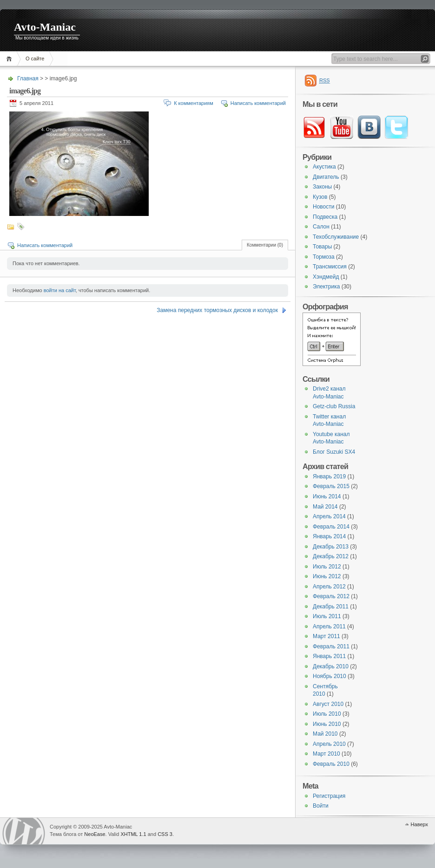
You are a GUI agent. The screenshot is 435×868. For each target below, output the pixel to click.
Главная (10, 59)
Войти (321, 806)
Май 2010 (325, 734)
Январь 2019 (329, 476)
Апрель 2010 (329, 744)
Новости (323, 207)
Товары (322, 247)
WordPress (24, 831)
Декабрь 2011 (331, 607)
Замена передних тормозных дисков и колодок (217, 310)
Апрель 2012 (329, 587)
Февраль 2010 (331, 764)
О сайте (35, 59)
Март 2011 (326, 636)
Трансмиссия (330, 267)
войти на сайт (60, 290)
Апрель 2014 (329, 516)
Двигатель (326, 177)
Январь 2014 (329, 536)
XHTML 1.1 (133, 834)
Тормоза (324, 257)
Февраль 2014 (331, 527)
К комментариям (194, 103)
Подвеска (325, 217)
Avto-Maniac (45, 27)
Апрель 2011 (329, 627)
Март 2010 (326, 754)
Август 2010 (328, 704)
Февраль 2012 (331, 596)
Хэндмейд (326, 277)
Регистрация (329, 796)
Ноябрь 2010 (330, 676)
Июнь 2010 (327, 724)
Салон (321, 227)
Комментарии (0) (265, 245)
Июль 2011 (327, 616)
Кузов (320, 197)
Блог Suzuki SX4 (334, 452)
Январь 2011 (329, 656)
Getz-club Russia (334, 406)
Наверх (419, 824)
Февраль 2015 (331, 486)
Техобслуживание (336, 237)
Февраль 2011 (331, 646)
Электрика (326, 287)
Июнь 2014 (327, 496)
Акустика (324, 167)
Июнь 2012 (327, 576)
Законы (322, 187)
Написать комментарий (258, 103)
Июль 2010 (327, 714)
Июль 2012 (327, 567)
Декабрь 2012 (331, 556)
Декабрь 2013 (331, 547)
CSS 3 (165, 834)
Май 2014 (325, 507)
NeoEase (95, 834)
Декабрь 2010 (331, 666)
